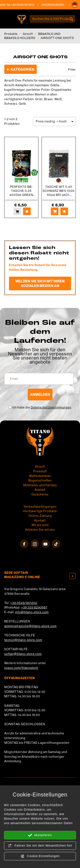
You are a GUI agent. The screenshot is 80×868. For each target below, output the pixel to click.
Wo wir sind (40, 525)
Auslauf (40, 490)
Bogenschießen (40, 480)
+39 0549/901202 (24, 603)
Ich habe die (42, 407)
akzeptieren (40, 835)
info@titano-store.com (32, 612)
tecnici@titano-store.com (23, 640)
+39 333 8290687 (34, 607)
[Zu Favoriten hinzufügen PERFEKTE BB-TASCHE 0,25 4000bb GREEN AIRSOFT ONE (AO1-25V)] (27, 211)
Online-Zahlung (40, 516)
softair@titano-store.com (23, 654)
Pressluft (40, 471)
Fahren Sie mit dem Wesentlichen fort (40, 846)
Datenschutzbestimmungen (51, 407)
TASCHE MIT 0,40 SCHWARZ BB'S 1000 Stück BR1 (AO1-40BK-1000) (59, 191)
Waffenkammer (40, 476)
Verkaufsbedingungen (40, 507)
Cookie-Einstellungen (40, 856)
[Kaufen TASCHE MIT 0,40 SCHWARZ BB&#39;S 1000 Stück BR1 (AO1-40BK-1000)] (55, 211)
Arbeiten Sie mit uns (40, 530)
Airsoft (28, 34)
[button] (75, 5)
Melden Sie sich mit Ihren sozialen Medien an (40, 283)
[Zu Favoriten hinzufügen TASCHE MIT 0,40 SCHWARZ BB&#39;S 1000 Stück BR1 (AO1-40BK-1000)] (64, 211)
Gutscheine (40, 494)
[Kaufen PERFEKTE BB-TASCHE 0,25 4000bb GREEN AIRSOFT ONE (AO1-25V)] (17, 211)
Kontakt (40, 521)
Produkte (11, 34)
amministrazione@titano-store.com (30, 626)
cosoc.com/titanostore (21, 668)
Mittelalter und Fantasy (40, 485)
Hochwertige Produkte (40, 511)
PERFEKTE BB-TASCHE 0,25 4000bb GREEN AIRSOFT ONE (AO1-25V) (21, 191)
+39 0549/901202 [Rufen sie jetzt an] (25, 5)
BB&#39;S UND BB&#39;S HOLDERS (32, 36)
